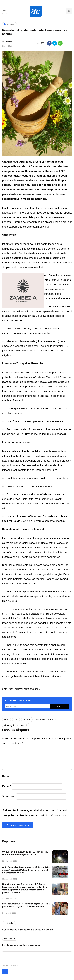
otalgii (27, 719)
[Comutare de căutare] (69, 11)
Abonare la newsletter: (19, 701)
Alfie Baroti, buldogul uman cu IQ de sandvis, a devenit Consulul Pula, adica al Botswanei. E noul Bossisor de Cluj (27, 870)
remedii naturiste (46, 719)
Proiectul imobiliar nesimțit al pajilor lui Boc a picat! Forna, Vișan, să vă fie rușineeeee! (26, 905)
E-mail (7, 786)
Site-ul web (9, 796)
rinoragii (9, 725)
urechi (23, 725)
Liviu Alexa (9, 41)
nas (7, 719)
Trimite (60, 706)
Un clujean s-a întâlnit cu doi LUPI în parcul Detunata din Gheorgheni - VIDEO (25, 853)
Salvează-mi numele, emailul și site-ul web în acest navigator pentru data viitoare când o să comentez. (35, 813)
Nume (6, 776)
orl (16, 719)
